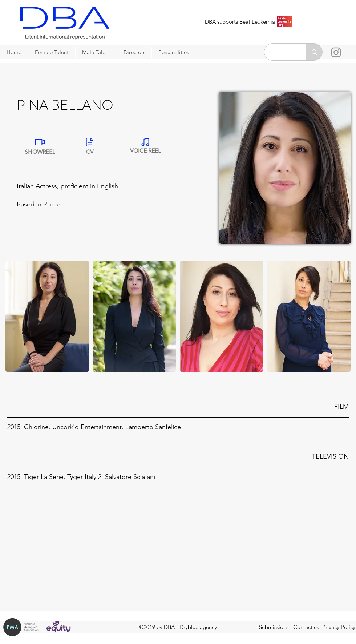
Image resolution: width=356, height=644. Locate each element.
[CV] (90, 146)
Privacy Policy (339, 627)
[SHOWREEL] (40, 146)
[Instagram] (336, 52)
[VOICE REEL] (145, 146)
